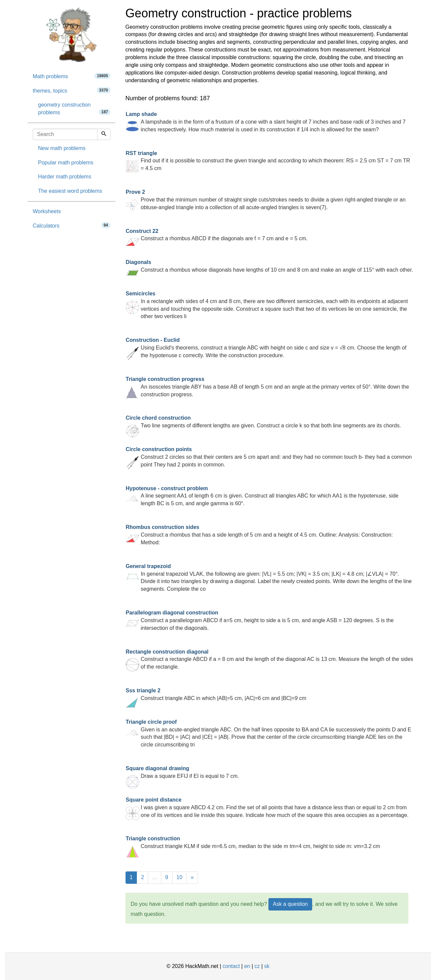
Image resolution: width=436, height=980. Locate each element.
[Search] (104, 134)
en (247, 966)
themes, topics (72, 90)
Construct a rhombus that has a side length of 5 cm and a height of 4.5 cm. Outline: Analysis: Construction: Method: (259, 535)
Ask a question (290, 904)
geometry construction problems (74, 109)
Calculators (72, 225)
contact (231, 966)
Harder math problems (65, 177)
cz (257, 966)
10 (180, 877)
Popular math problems (66, 163)
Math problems (72, 76)
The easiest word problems (70, 191)
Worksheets (47, 211)
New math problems (62, 148)
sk (267, 966)
